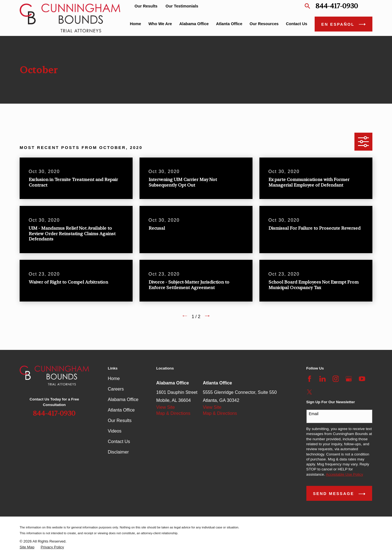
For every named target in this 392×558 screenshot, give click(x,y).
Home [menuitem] (136, 24)
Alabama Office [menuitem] (194, 24)
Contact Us (119, 441)
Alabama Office (123, 399)
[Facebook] (310, 379)
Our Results (146, 6)
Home (114, 378)
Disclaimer (118, 452)
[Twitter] (310, 392)
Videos (115, 431)
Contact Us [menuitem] (297, 24)
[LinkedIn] (323, 379)
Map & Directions (173, 413)
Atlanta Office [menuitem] (229, 24)
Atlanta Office (121, 410)
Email (314, 414)
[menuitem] (27, 547)
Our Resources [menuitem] (264, 24)
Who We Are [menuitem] (160, 24)
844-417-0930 (337, 6)
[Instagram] (336, 379)
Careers (116, 389)
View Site (165, 407)
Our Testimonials (182, 6)
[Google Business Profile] (349, 379)
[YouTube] (362, 379)
